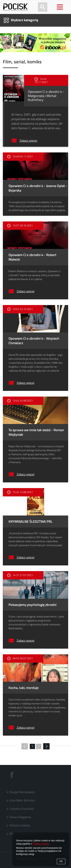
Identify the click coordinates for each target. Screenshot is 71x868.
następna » (46, 747)
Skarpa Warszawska (22, 792)
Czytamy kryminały (22, 809)
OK (61, 861)
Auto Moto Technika (22, 800)
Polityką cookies (41, 844)
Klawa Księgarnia (20, 817)
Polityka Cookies (20, 825)
